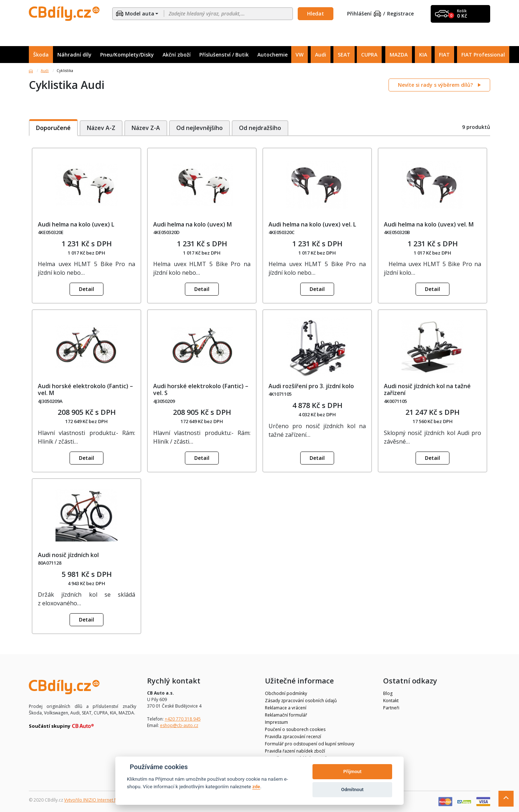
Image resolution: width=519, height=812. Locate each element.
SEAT (344, 55)
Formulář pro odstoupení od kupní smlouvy (310, 744)
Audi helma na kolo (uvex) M (192, 224)
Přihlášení (364, 14)
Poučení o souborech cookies (295, 729)
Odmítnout (352, 789)
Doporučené (53, 128)
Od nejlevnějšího (200, 128)
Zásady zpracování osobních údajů (301, 701)
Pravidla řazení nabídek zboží (295, 751)
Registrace (400, 14)
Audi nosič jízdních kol (68, 555)
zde (256, 786)
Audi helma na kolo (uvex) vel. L (312, 224)
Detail (86, 289)
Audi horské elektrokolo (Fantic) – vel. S (201, 389)
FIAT (444, 55)
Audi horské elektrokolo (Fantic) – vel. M (85, 389)
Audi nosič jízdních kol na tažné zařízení (427, 389)
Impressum (276, 722)
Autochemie (272, 55)
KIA (423, 55)
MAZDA (399, 55)
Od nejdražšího (261, 128)
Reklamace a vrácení (286, 708)
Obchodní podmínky (286, 693)
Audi (321, 55)
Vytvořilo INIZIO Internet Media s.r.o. (101, 800)
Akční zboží (177, 55)
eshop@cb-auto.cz (179, 725)
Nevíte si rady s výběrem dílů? (436, 85)
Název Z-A (146, 128)
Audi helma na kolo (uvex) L (76, 224)
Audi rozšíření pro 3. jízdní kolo (311, 386)
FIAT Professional (483, 55)
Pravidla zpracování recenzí (293, 737)
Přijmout (352, 771)
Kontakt (391, 701)
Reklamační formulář (286, 715)
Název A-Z (101, 128)
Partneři (391, 708)
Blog (388, 693)
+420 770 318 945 (183, 719)
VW (300, 55)
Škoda (41, 55)
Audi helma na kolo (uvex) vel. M (429, 224)
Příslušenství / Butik (224, 55)
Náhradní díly (74, 55)
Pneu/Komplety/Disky (127, 55)
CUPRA (369, 55)
